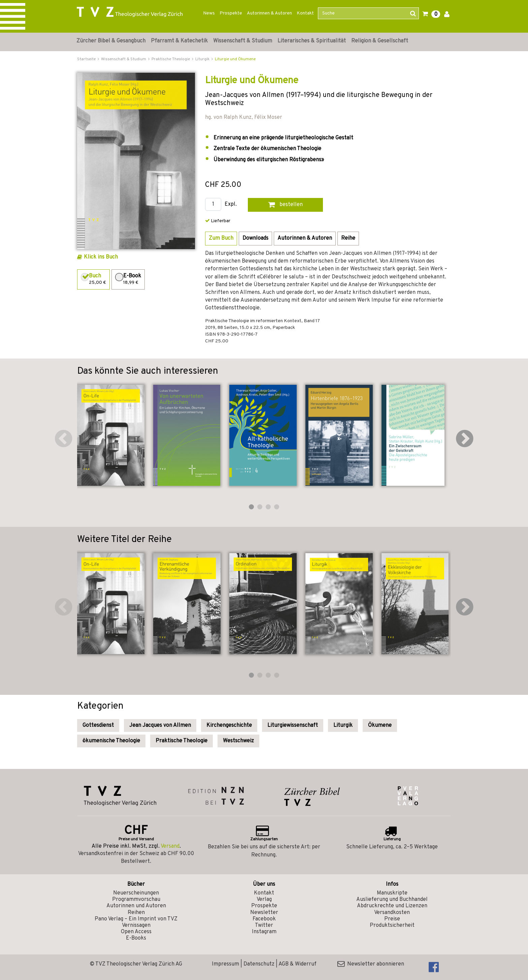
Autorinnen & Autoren (269, 13)
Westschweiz (238, 741)
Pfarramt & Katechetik (179, 41)
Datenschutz (259, 964)
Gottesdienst (98, 725)
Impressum (225, 964)
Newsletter (264, 913)
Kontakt (305, 13)
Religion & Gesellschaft (380, 41)
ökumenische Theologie (111, 741)
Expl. (231, 205)
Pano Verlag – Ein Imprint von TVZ (136, 919)
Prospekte (231, 13)
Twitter (264, 925)
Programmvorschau (136, 900)
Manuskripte (392, 893)
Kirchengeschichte (229, 725)
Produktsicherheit (392, 925)
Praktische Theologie (181, 741)
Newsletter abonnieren (371, 964)
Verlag (264, 900)
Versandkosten (392, 913)
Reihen (136, 913)
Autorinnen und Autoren (136, 906)
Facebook (264, 919)
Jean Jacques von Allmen (160, 725)
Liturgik (343, 725)
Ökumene (380, 725)
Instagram (264, 932)
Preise (392, 919)
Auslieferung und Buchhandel (392, 900)
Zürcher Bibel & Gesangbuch (111, 41)
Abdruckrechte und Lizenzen (392, 906)
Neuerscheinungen (136, 893)
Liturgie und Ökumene (235, 59)
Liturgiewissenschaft (293, 725)
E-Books (136, 938)
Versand (170, 846)
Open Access (136, 932)
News (209, 13)
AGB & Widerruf (298, 964)
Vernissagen (136, 925)
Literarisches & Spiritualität (312, 41)
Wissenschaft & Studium (243, 41)
